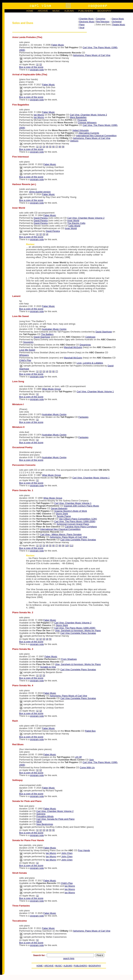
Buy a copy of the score (31, 67)
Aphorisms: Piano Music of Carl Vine (92, 55)
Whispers (24, 355)
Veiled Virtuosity (80, 130)
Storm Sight (62, 514)
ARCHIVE (43, 11)
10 (67, 545)
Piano (82, 25)
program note (37, 70)
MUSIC (56, 11)
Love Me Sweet (27, 350)
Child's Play (25, 360)
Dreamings (85, 345)
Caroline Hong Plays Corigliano (81, 527)
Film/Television (103, 22)
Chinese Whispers (87, 123)
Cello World (74, 226)
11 (71, 545)
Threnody (82, 120)
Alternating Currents (89, 133)
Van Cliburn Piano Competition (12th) (78, 519)
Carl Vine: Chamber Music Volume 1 (95, 391)
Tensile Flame (64, 516)
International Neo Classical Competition (96, 136)
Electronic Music (87, 22)
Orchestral (117, 22)
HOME (30, 11)
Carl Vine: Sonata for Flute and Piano (56, 819)
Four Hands (84, 850)
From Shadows (69, 659)
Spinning (41, 814)
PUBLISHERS (86, 11)
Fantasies (83, 417)
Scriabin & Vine (48, 667)
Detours (74, 141)
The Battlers (47, 334)
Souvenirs (28, 342)
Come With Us (87, 767)
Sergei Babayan (59, 508)
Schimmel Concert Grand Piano (73, 524)
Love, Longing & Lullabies (90, 363)
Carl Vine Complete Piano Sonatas (78, 540)
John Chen (67, 853)
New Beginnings (45, 824)
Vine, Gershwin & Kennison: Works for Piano (78, 630)
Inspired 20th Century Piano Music (81, 506)
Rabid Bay (90, 731)
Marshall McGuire (73, 347)
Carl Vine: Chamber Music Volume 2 (88, 115)
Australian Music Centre (54, 329)
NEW (39, 822)
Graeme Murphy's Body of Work (71, 511)
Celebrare (90, 337)
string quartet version (40, 192)
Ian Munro (39, 115)
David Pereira (41, 218)
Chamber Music (86, 19)
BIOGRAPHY (104, 11)
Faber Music (58, 45)
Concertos (101, 19)
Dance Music (118, 19)
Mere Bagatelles (78, 117)
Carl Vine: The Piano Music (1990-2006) (75, 521)
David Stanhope (104, 332)
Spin (92, 760)
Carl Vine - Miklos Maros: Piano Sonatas (61, 534)
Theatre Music (118, 25)
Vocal (82, 28)
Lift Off (78, 757)
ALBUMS (69, 11)
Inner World (73, 221)
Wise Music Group (52, 389)
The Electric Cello (76, 223)
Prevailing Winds (45, 816)
